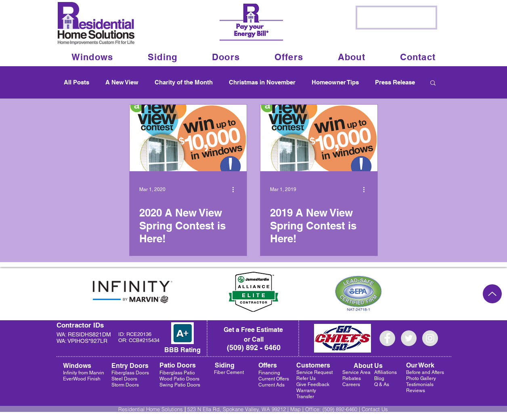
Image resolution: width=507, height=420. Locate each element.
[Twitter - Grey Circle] (409, 338)
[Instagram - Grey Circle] (430, 338)
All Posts (76, 82)
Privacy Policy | (193, 416)
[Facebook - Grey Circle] (387, 338)
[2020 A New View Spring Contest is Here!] (188, 138)
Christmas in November (262, 82)
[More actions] (236, 189)
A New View (122, 82)
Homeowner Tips (335, 82)
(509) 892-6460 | (342, 409)
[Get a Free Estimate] (253, 330)
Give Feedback (313, 384)
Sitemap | (221, 416)
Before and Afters (425, 372)
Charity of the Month (184, 82)
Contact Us (375, 409)
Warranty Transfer (306, 394)
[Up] (492, 294)
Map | (298, 409)
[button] (352, 57)
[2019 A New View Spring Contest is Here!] (319, 138)
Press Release (395, 82)
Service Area (356, 372)
